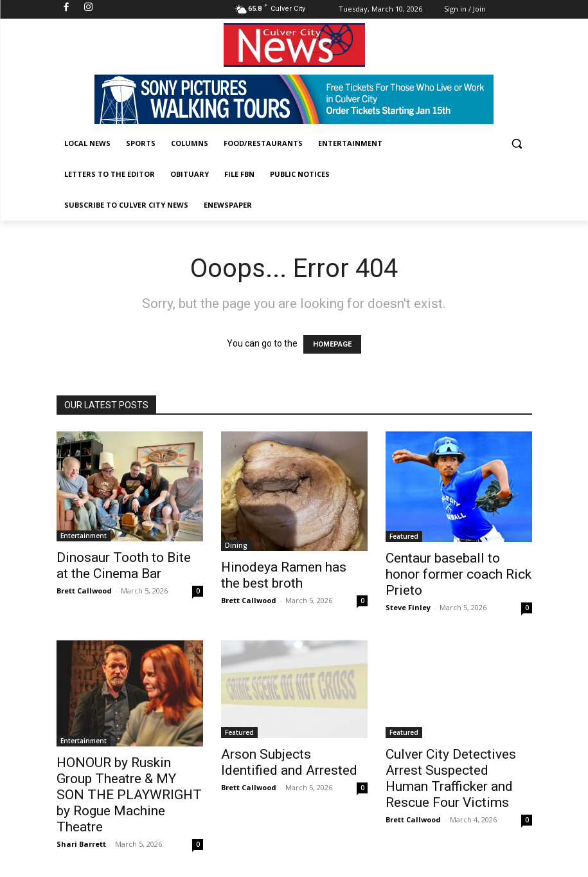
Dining (236, 545)
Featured (404, 536)
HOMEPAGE (332, 344)
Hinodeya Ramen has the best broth (284, 575)
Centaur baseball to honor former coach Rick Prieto (459, 574)
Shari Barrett (81, 844)
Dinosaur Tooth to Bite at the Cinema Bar (124, 565)
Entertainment (84, 536)
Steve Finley (408, 607)
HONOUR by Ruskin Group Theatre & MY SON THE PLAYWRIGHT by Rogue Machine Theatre (129, 795)
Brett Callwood (84, 591)
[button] (517, 144)
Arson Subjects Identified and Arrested (289, 762)
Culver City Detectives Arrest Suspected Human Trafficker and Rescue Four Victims (451, 778)
